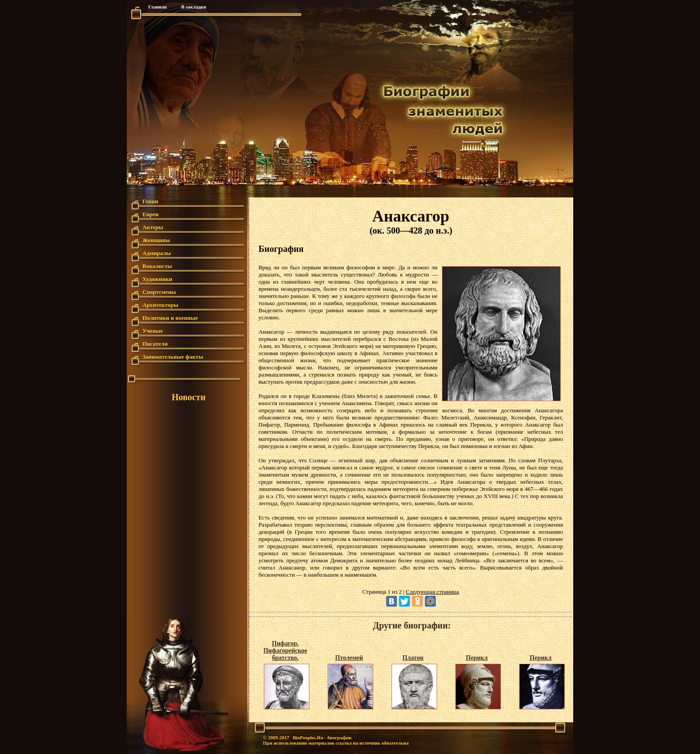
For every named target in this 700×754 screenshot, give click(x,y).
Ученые (153, 331)
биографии (339, 737)
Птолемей (349, 658)
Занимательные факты (173, 357)
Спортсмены (159, 292)
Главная (157, 7)
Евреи (150, 214)
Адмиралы (157, 253)
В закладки (194, 7)
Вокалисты (157, 266)
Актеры (153, 227)
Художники (157, 279)
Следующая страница (432, 592)
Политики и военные (170, 318)
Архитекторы (160, 305)
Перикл (477, 658)
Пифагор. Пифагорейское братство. (285, 651)
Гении (150, 201)
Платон (413, 658)
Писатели (155, 344)
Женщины (156, 240)
